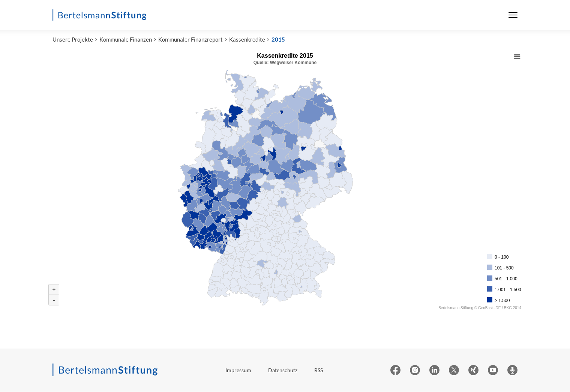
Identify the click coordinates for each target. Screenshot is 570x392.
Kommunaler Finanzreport (190, 40)
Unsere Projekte (73, 40)
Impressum (238, 370)
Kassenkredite (247, 40)
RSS (319, 370)
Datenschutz (283, 370)
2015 (278, 40)
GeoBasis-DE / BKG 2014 (500, 309)
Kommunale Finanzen (126, 40)
